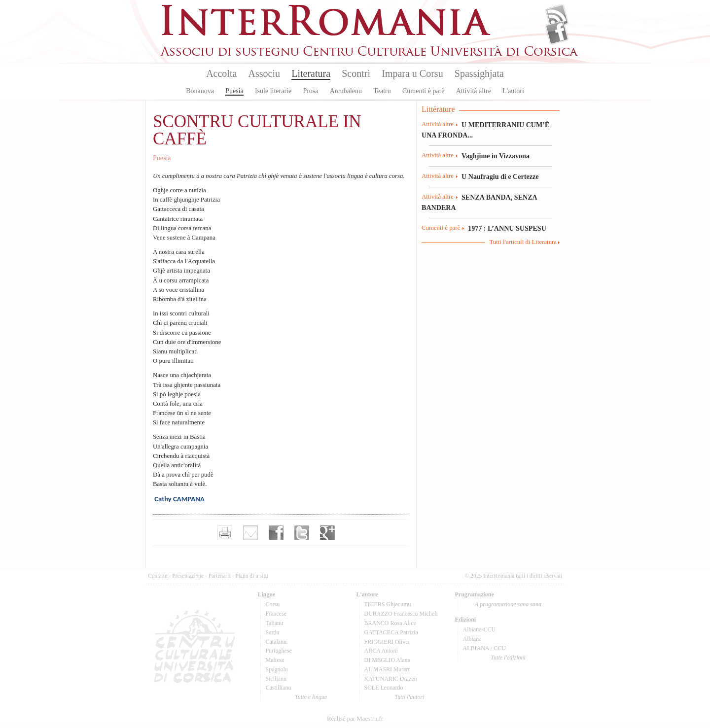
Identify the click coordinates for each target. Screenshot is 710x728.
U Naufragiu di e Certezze (500, 176)
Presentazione (188, 576)
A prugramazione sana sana (508, 604)
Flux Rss (557, 16)
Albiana (472, 639)
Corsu (273, 604)
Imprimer (225, 533)
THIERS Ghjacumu (388, 604)
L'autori (513, 91)
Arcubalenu (346, 91)
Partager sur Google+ (327, 533)
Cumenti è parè (424, 91)
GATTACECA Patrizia (391, 632)
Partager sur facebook (276, 533)
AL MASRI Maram (388, 669)
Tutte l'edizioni (508, 658)
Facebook (557, 33)
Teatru (382, 91)
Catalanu (276, 642)
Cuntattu (158, 576)
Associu (264, 73)
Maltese (275, 660)
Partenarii (220, 576)
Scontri (356, 73)
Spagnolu (277, 669)
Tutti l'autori (409, 697)
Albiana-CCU (479, 629)
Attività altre (474, 91)
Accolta (221, 73)
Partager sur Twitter (302, 533)
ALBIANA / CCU (484, 648)
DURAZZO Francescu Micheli (401, 614)
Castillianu (279, 688)
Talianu (275, 623)
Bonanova (200, 91)
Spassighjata (479, 73)
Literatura (311, 73)
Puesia (234, 91)
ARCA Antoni (381, 651)
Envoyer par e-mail (250, 533)
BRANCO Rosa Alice (390, 623)
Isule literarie (273, 91)
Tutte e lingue (311, 697)
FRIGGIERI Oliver (387, 642)
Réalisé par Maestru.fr (355, 719)
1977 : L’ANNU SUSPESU (507, 228)
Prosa (310, 91)
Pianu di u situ (251, 576)
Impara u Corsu (412, 73)
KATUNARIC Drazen (391, 679)
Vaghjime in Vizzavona (496, 156)
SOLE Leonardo (384, 688)
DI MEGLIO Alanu (388, 660)
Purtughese (279, 651)
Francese (276, 614)
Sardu (273, 632)
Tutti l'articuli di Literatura (523, 242)
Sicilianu (276, 679)
